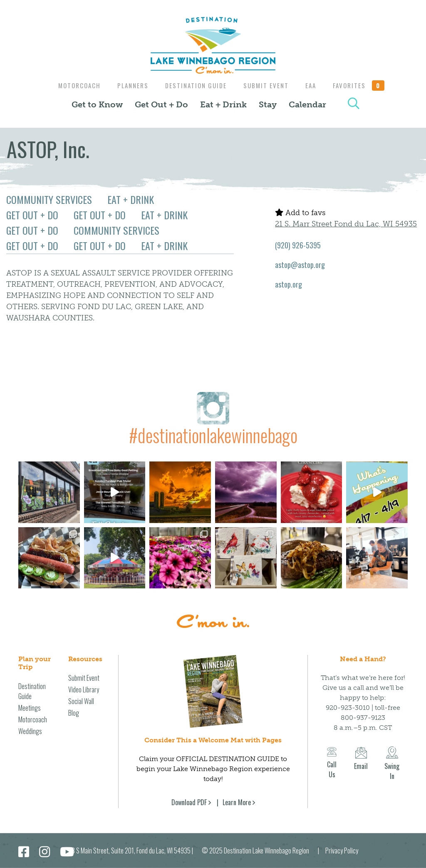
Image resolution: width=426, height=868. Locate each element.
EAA (314, 85)
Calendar (307, 104)
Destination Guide (195, 85)
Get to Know (97, 104)
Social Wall (81, 701)
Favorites (364, 85)
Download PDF (189, 802)
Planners (130, 85)
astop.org (289, 284)
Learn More (237, 802)
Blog (74, 713)
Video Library (84, 689)
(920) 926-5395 (298, 245)
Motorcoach (74, 85)
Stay (268, 104)
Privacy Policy (342, 851)
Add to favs (300, 213)
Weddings (30, 731)
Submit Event (267, 85)
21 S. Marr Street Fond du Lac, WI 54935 (346, 224)
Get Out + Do (161, 104)
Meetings (30, 708)
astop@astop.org (300, 265)
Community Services (49, 199)
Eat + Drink (223, 104)
